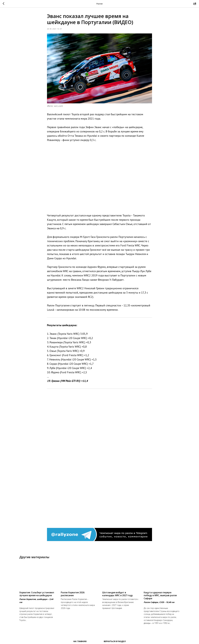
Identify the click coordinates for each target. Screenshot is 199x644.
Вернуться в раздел (115, 641)
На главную (80, 641)
